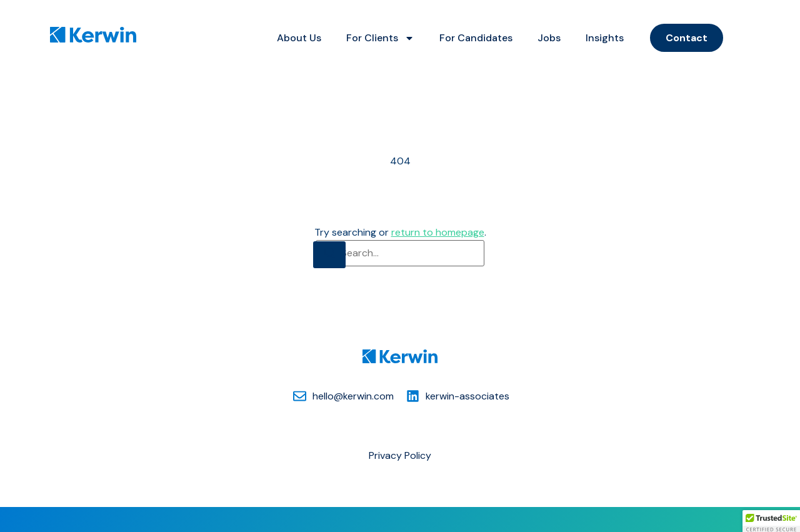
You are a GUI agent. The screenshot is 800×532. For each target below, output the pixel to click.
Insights (605, 38)
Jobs (549, 38)
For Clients (380, 38)
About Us (299, 38)
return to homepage (438, 232)
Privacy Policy (400, 455)
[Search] (329, 255)
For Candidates (476, 38)
